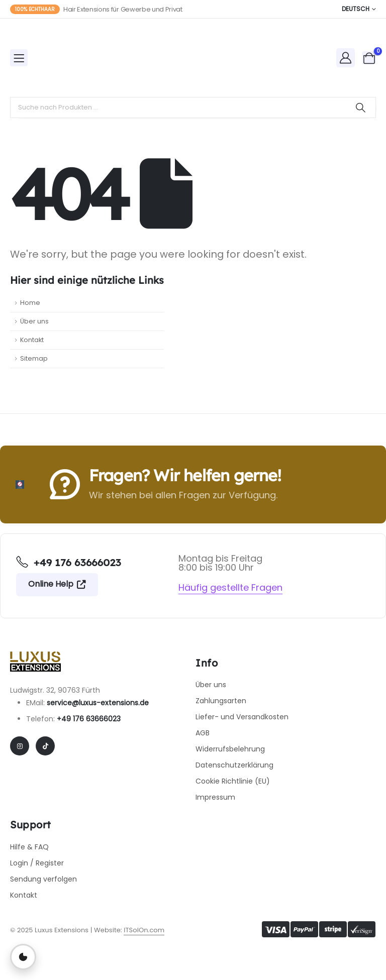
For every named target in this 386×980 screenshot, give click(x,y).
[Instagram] (20, 746)
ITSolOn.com (144, 930)
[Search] (360, 107)
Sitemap (34, 358)
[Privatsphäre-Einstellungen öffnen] (23, 957)
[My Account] (346, 58)
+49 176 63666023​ (89, 719)
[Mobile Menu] (19, 58)
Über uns (34, 321)
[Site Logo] (71, 58)
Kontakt (32, 340)
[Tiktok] (45, 746)
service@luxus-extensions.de (98, 703)
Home (30, 303)
